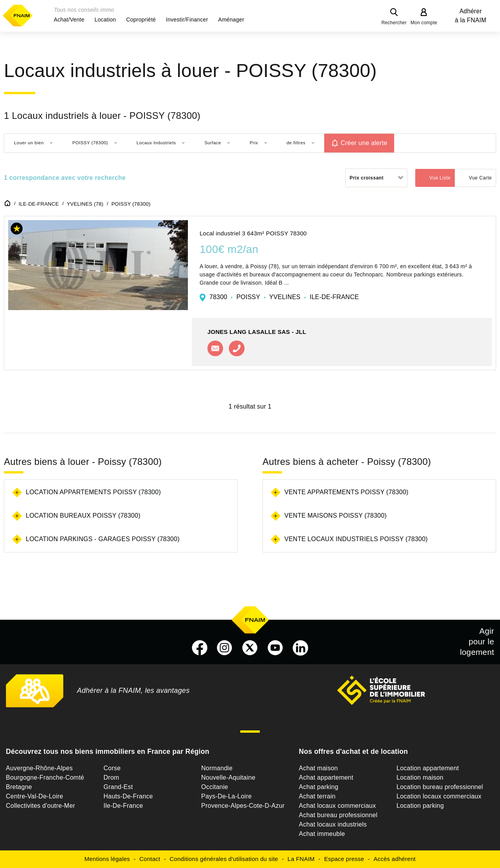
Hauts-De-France (128, 796)
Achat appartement (326, 777)
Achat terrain (317, 796)
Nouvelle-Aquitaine (228, 777)
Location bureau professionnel (440, 787)
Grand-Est (118, 787)
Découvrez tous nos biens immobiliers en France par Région (108, 751)
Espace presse (344, 859)
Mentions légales (107, 859)
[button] (69, 20)
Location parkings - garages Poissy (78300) (103, 539)
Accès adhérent (395, 859)
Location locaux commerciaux (439, 796)
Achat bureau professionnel (338, 815)
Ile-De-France (123, 806)
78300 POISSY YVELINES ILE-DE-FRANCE (284, 297)
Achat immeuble (322, 834)
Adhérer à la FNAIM (471, 16)
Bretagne (19, 787)
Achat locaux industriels (333, 824)
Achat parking (319, 787)
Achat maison (318, 768)
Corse (112, 768)
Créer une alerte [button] (364, 143)
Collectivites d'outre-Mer (40, 806)
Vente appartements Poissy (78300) (346, 492)
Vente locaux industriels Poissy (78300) (356, 539)
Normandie (217, 768)
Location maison (420, 777)
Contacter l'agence (215, 348)
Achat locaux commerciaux (337, 806)
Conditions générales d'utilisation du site (224, 859)
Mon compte (424, 23)
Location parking (420, 806)
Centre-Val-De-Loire (35, 796)
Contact (150, 859)
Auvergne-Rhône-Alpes (39, 768)
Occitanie (215, 787)
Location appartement (428, 768)
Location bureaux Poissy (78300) (83, 516)
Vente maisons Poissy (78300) (336, 516)
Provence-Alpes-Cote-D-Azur (243, 806)
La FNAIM (301, 859)
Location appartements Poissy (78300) (93, 492)
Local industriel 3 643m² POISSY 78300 (253, 233)
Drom (111, 777)
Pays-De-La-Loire (226, 796)
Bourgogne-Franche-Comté (45, 777)
